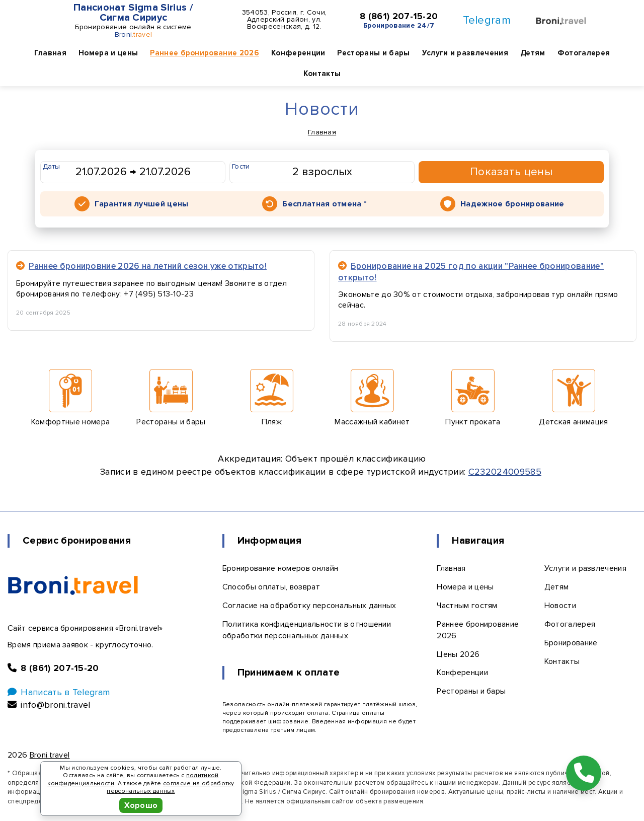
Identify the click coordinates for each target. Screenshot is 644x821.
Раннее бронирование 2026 (205, 53)
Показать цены (511, 172)
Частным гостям (467, 606)
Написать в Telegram (59, 692)
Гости (241, 166)
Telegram (487, 20)
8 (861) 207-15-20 (399, 17)
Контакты (322, 73)
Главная (50, 53)
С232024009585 (505, 472)
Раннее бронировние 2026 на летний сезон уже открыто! (141, 266)
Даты (51, 166)
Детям (533, 53)
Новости (560, 606)
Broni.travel (50, 755)
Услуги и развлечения (465, 53)
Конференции (298, 53)
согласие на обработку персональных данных (170, 788)
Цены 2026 (458, 654)
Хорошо (141, 805)
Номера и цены (108, 53)
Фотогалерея (584, 53)
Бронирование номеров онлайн (280, 568)
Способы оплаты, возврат (271, 587)
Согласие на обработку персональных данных (309, 606)
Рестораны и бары (373, 53)
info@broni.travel (49, 705)
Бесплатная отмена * (324, 204)
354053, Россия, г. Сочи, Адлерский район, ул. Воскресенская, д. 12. (285, 20)
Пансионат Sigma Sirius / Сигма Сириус (133, 13)
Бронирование (571, 643)
